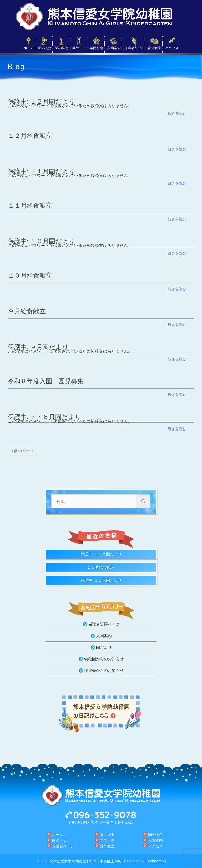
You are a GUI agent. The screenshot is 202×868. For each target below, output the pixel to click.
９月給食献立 (27, 311)
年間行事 (97, 48)
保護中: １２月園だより (41, 101)
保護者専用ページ (104, 624)
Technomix (155, 861)
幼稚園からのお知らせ (104, 659)
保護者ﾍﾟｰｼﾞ (134, 48)
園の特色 (62, 48)
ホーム (29, 48)
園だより (104, 647)
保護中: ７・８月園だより (45, 417)
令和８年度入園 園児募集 (46, 381)
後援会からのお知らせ (104, 671)
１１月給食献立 (30, 206)
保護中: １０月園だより (41, 241)
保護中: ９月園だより (38, 347)
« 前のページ (22, 451)
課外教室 (154, 48)
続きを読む (177, 113)
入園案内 (114, 48)
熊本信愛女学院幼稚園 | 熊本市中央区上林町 (86, 861)
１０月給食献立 (30, 275)
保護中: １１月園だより (41, 171)
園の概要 (44, 48)
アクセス (172, 48)
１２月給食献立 (30, 136)
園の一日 (79, 48)
